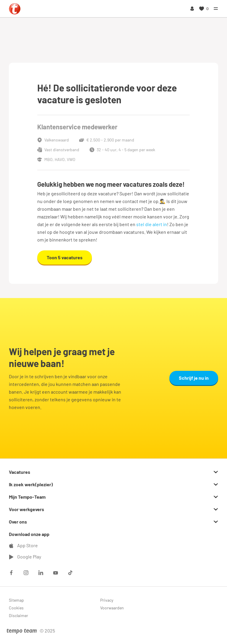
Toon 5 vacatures (65, 257)
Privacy (107, 600)
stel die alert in (152, 224)
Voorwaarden (112, 608)
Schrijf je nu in (194, 378)
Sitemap (16, 600)
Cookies (16, 608)
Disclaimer (18, 615)
